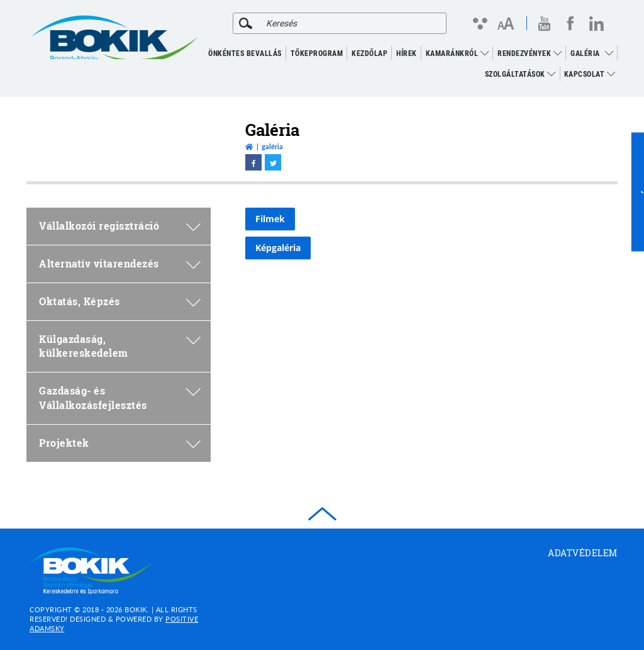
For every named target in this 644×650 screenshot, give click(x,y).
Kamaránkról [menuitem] (458, 53)
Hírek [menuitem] (407, 53)
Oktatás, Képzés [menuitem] (120, 301)
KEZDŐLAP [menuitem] (369, 53)
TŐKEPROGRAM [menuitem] (317, 53)
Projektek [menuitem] (120, 443)
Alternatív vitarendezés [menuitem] (120, 263)
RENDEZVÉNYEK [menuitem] (530, 53)
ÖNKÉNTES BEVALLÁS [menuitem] (245, 53)
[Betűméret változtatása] (505, 25)
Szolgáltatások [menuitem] (520, 74)
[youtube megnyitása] (545, 24)
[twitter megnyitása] (273, 162)
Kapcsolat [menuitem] (590, 74)
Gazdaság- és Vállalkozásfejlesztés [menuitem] (120, 398)
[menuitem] (609, 53)
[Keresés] (246, 23)
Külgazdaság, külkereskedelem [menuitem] (120, 346)
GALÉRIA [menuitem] (585, 53)
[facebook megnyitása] (570, 23)
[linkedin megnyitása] (597, 23)
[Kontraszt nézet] (480, 23)
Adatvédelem (583, 553)
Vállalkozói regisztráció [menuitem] (120, 226)
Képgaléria (278, 248)
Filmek (270, 219)
